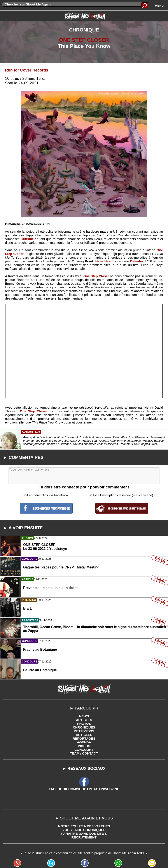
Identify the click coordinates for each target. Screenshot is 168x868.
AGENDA (84, 742)
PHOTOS (84, 724)
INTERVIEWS (84, 731)
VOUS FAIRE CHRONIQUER (84, 830)
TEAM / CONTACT (84, 753)
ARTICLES (84, 735)
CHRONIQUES (84, 727)
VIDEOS (84, 746)
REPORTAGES (84, 738)
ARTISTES (84, 720)
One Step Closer (96, 276)
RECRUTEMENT (84, 837)
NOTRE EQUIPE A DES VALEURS (84, 826)
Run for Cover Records (27, 70)
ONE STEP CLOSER (84, 40)
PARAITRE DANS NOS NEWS (84, 834)
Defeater (137, 261)
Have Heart (104, 261)
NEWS (84, 716)
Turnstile (27, 239)
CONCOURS (84, 750)
